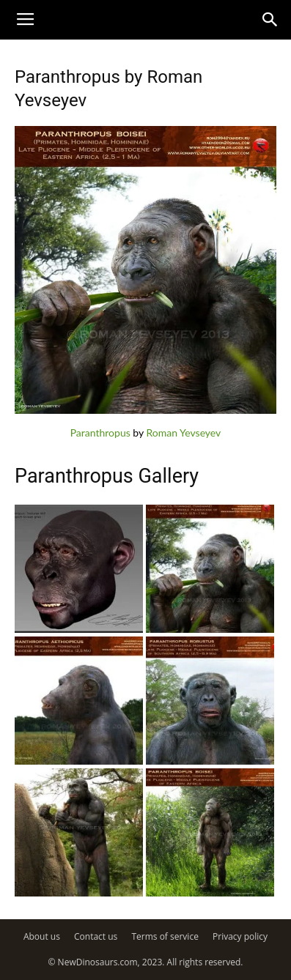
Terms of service (165, 936)
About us (42, 936)
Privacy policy (240, 936)
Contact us (96, 936)
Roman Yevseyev (183, 433)
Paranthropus (100, 433)
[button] (270, 20)
